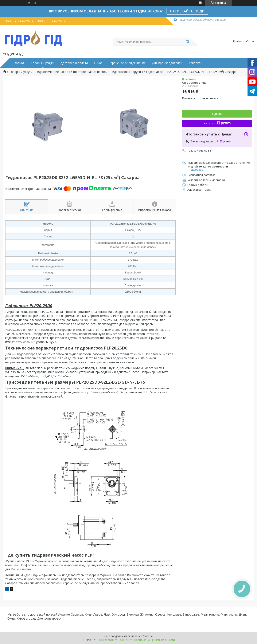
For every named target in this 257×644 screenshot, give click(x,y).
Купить (217, 114)
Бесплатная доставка (201, 175)
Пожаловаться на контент (115, 640)
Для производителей (167, 63)
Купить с (217, 123)
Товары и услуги (42, 63)
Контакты (196, 63)
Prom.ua (148, 636)
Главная (19, 63)
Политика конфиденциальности (155, 640)
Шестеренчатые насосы (90, 72)
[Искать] (188, 42)
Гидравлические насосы (53, 72)
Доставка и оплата (74, 63)
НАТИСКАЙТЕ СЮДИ (187, 11)
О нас (98, 63)
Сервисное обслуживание (127, 63)
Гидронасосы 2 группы (127, 72)
